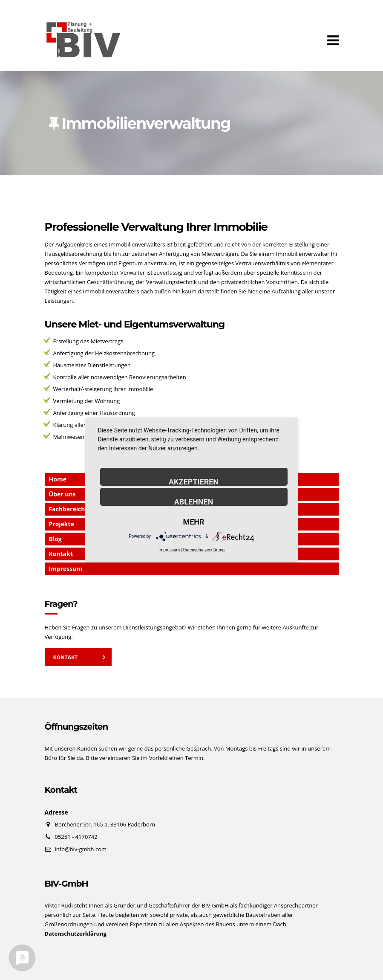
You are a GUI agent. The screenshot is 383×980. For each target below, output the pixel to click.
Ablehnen (194, 502)
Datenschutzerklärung (204, 550)
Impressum (66, 569)
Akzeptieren (194, 481)
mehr (193, 522)
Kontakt (65, 657)
